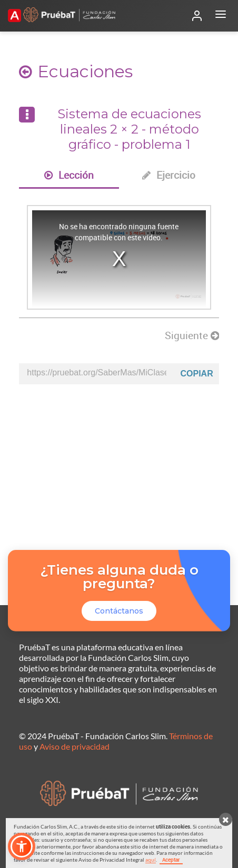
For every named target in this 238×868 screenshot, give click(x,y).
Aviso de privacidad (75, 746)
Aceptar (171, 860)
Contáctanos (119, 611)
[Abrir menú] (221, 16)
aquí (151, 860)
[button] (22, 846)
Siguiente (192, 335)
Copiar (196, 374)
